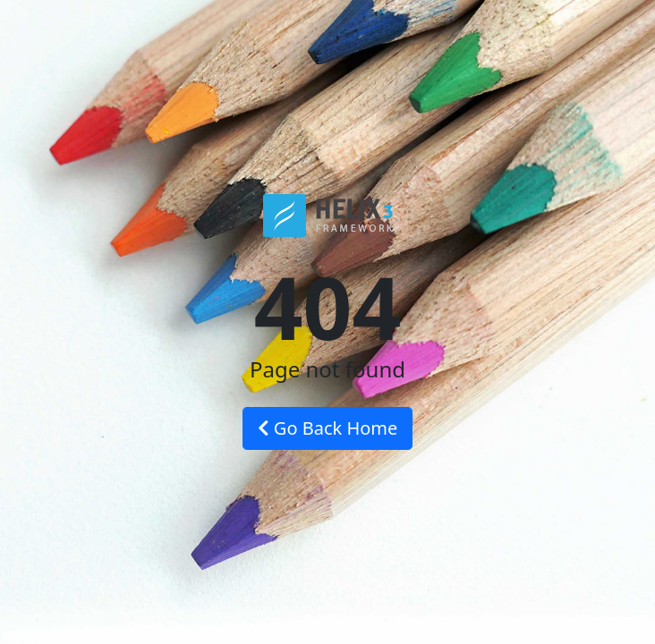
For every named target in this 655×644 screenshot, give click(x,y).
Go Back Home (328, 428)
